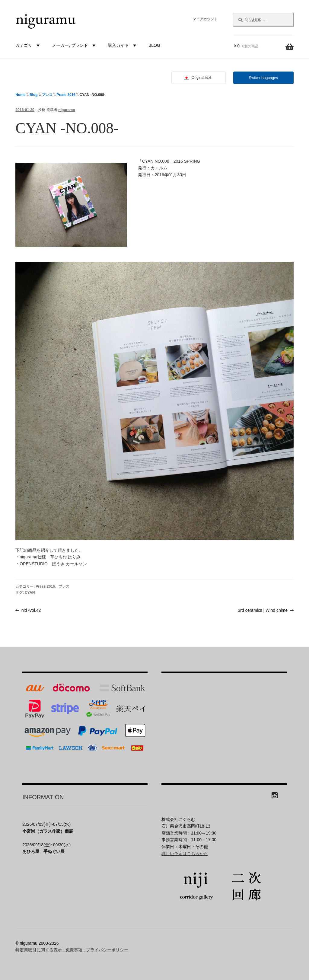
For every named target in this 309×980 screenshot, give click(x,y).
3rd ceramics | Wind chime (263, 610)
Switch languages (263, 78)
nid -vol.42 (31, 610)
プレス (47, 95)
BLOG (154, 45)
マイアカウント (205, 19)
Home (20, 95)
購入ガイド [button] (123, 45)
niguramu (67, 110)
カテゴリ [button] (28, 45)
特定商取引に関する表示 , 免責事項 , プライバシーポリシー (72, 950)
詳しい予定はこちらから (185, 854)
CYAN (30, 592)
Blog (34, 95)
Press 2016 (66, 95)
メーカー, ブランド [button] (75, 45)
